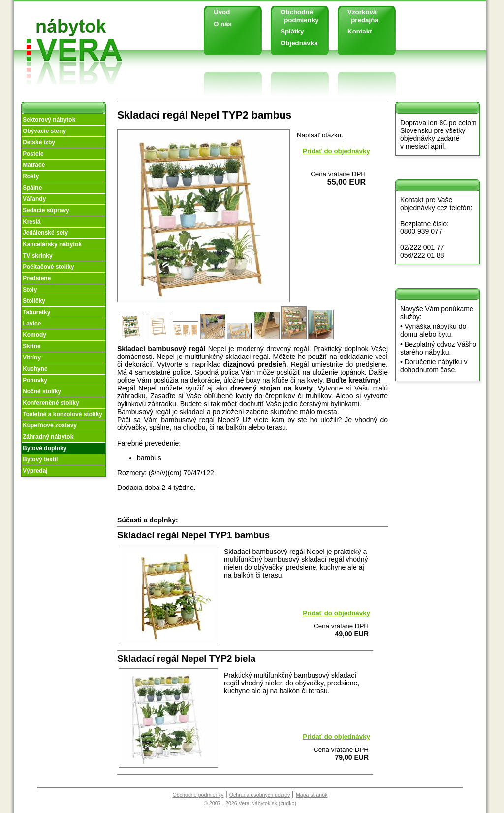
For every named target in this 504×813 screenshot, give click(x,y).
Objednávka (299, 43)
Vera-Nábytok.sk (258, 803)
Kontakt (360, 31)
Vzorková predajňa (359, 16)
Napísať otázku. (320, 135)
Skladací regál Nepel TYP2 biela (186, 659)
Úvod (222, 12)
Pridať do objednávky (336, 151)
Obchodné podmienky (296, 16)
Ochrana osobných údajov (260, 795)
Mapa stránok (312, 795)
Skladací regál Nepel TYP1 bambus (193, 535)
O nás (223, 24)
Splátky (292, 31)
